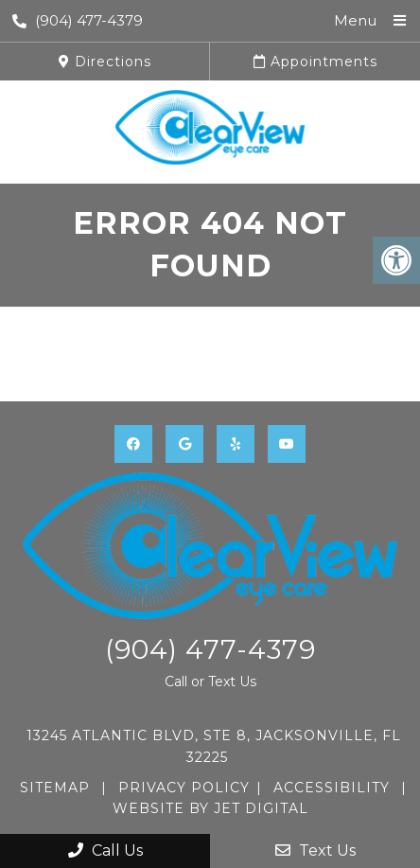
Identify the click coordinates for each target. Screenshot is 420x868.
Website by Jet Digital (210, 808)
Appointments (315, 62)
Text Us (315, 850)
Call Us (105, 850)
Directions (105, 62)
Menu (355, 20)
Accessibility (332, 788)
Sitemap (55, 788)
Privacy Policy (184, 788)
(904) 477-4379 (78, 20)
